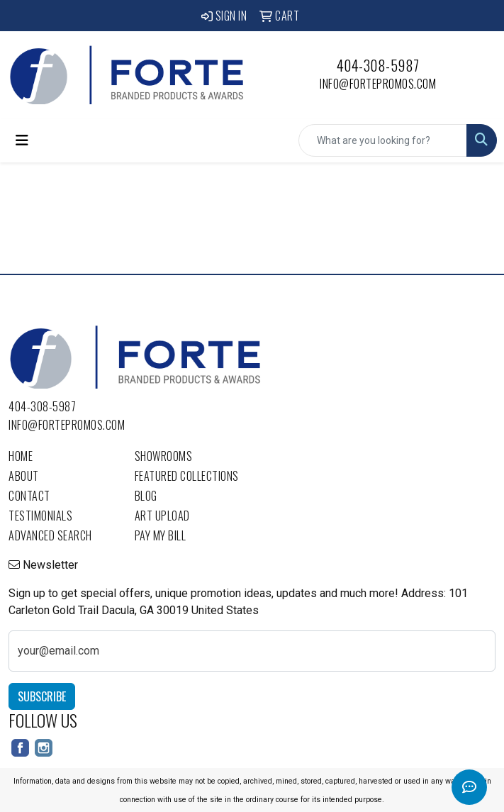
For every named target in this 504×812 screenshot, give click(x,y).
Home (21, 456)
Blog (146, 496)
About (24, 476)
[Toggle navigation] (22, 140)
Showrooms (164, 456)
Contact (29, 496)
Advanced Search (50, 535)
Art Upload (162, 516)
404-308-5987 (378, 65)
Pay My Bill (161, 535)
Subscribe (42, 696)
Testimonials (40, 516)
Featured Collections (187, 476)
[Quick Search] (383, 140)
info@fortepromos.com (378, 84)
